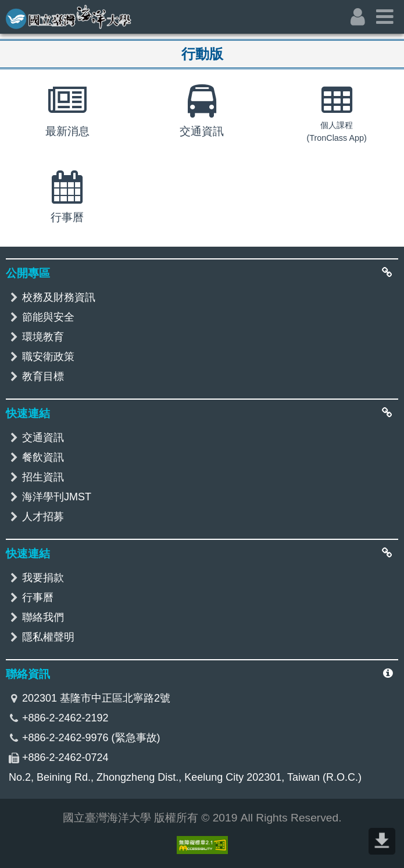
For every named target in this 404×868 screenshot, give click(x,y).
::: (8, 10)
